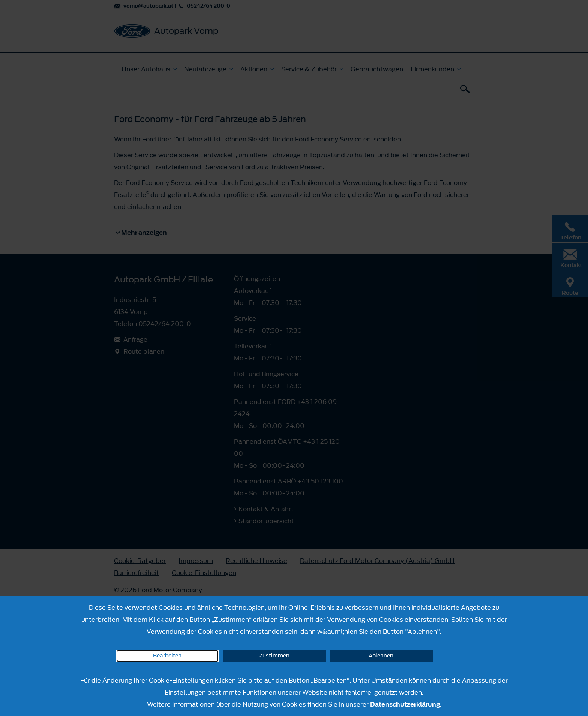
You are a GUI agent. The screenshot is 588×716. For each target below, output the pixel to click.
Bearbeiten (167, 656)
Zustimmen (274, 656)
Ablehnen (381, 656)
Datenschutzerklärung (405, 704)
